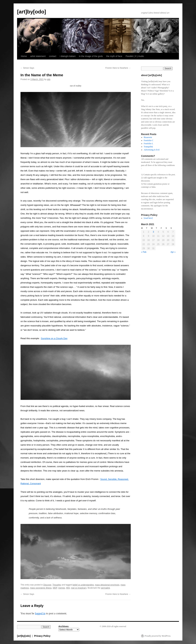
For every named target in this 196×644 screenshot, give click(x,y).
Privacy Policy (42, 636)
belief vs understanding (83, 585)
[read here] (148, 218)
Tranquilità (148, 147)
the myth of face (114, 56)
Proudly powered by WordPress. (158, 636)
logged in (40, 613)
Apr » (173, 252)
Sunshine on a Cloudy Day (54, 338)
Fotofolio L (149, 144)
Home (24, 56)
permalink (105, 588)
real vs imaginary (79, 588)
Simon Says (27, 68)
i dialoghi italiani (68, 56)
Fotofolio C (149, 140)
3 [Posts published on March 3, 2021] (153, 232)
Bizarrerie (148, 137)
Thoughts (57, 585)
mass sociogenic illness (41, 588)
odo (49, 79)
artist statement (38, 56)
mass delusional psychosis (107, 585)
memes (62, 588)
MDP (55, 588)
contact (53, 56)
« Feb (144, 252)
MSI (68, 588)
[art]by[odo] (32, 12)
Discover (47, 585)
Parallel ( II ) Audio (135, 56)
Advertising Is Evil (152, 150)
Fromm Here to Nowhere (118, 68)
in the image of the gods (91, 56)
